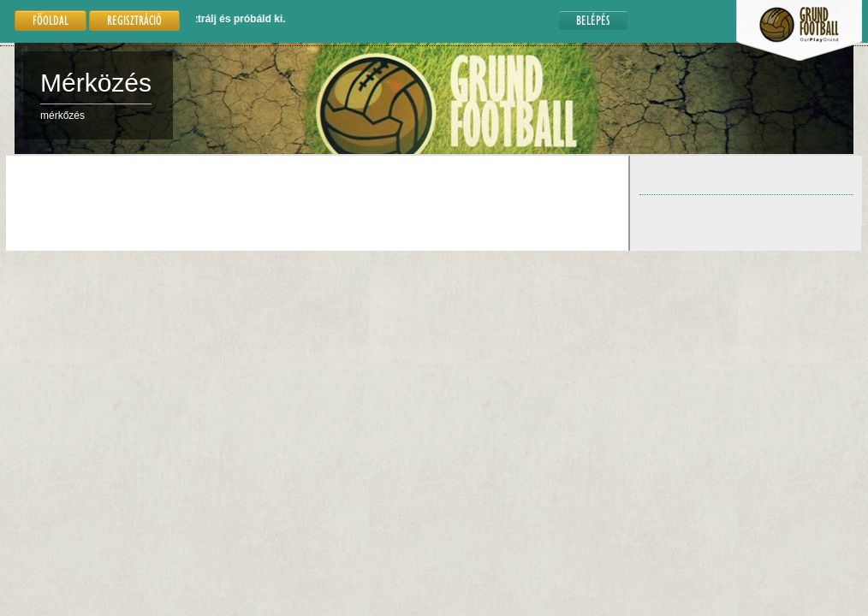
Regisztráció (134, 20)
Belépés (593, 20)
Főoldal (51, 20)
